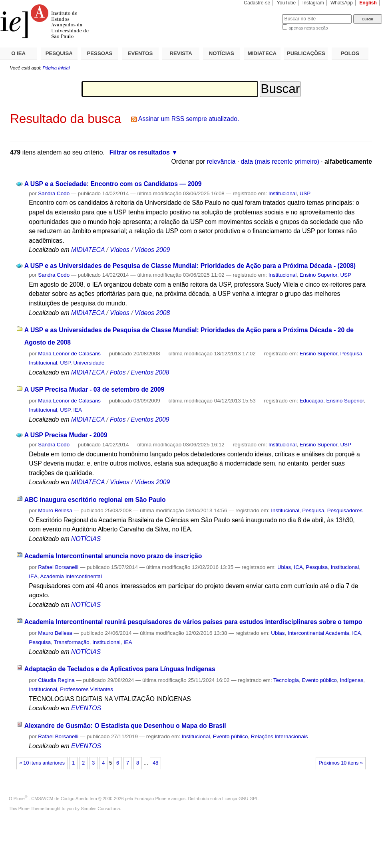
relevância (221, 162)
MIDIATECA (262, 53)
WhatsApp (342, 3)
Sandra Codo (54, 193)
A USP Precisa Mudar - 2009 (66, 435)
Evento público (319, 680)
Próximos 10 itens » (340, 763)
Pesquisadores (345, 510)
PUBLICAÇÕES (306, 53)
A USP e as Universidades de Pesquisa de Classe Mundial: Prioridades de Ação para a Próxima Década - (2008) (190, 266)
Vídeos (120, 250)
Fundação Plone (151, 799)
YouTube (286, 3)
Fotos (118, 372)
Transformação (71, 642)
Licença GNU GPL (240, 799)
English (368, 3)
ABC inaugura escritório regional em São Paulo (95, 500)
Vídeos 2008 (152, 313)
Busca (263, 14)
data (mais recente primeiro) (280, 162)
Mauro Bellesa (55, 510)
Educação (311, 401)
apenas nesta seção (308, 28)
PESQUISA (59, 53)
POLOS (350, 53)
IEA (78, 410)
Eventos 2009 (150, 419)
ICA (298, 567)
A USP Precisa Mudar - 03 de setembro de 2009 (94, 389)
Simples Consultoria (100, 809)
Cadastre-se (257, 3)
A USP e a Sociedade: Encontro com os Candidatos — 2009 (113, 184)
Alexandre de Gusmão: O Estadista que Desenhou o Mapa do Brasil (125, 726)
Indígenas (351, 680)
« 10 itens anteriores (42, 763)
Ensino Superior (318, 275)
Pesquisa (351, 354)
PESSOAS (100, 53)
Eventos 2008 (150, 372)
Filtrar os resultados (140, 152)
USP (305, 193)
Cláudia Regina (56, 680)
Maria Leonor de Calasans (69, 354)
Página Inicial (56, 68)
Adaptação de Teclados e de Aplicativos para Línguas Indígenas (120, 669)
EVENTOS (140, 53)
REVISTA (181, 53)
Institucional (283, 193)
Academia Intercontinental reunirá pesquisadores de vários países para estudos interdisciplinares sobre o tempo (193, 622)
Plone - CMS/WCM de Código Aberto (51, 799)
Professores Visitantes (87, 689)
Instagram (313, 3)
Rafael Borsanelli (58, 567)
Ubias (284, 567)
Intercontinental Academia (318, 633)
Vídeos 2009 (152, 250)
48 (155, 763)
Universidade (89, 363)
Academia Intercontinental (71, 576)
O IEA (18, 53)
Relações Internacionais (280, 736)
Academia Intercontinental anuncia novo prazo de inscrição (113, 556)
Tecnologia (286, 680)
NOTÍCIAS (222, 53)
